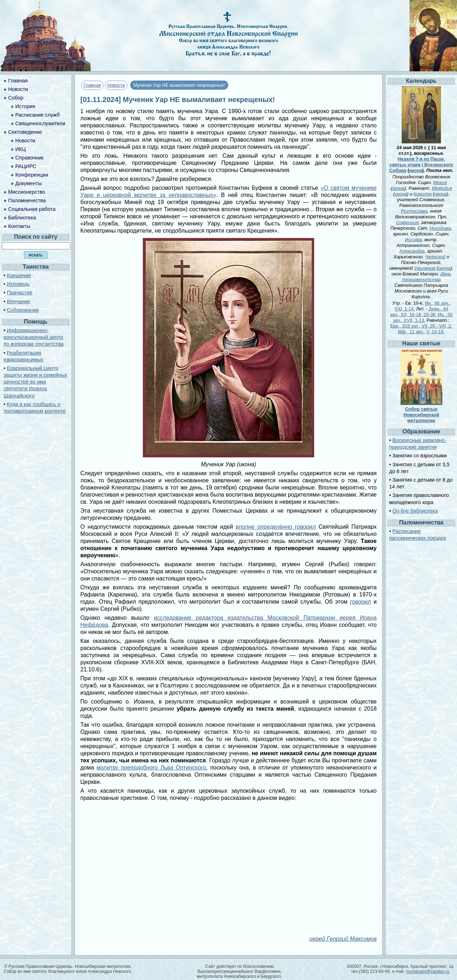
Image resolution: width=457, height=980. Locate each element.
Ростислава (414, 211)
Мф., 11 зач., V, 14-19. (421, 332)
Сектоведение (25, 132)
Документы (29, 183)
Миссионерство (27, 192)
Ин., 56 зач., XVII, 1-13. (423, 317)
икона (416, 170)
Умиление (425, 268)
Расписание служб (37, 115)
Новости (116, 85)
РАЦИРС (26, 166)
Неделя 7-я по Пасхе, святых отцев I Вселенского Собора (421, 165)
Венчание (18, 301)
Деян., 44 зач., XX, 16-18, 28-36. (419, 312)
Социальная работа (32, 209)
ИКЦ (21, 149)
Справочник (29, 158)
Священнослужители (40, 123)
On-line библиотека (415, 511)
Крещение (19, 275)
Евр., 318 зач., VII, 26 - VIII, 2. (421, 326)
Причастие (20, 293)
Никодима (440, 228)
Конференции (32, 175)
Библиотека (22, 218)
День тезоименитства (427, 277)
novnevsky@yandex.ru (428, 971)
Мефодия (442, 188)
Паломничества (27, 200)
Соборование (23, 310)
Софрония (407, 222)
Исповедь (18, 284)
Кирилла (422, 194)
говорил (360, 602)
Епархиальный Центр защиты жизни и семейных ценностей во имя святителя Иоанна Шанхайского (35, 382)
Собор (16, 98)
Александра (412, 251)
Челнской (435, 257)
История (25, 106)
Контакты (19, 226)
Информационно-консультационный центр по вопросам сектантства (34, 337)
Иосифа (413, 240)
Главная (92, 85)
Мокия (440, 182)
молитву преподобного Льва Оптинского (151, 768)
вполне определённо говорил (276, 527)
